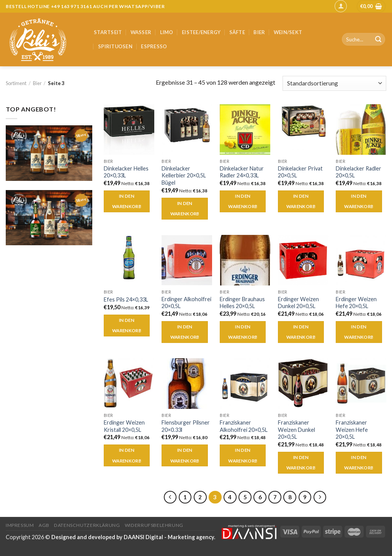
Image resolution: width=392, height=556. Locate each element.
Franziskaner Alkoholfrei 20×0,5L (244, 426)
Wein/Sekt (288, 32)
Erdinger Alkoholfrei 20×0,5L (186, 303)
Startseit (108, 32)
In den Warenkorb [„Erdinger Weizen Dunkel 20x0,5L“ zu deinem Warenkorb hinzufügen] (301, 332)
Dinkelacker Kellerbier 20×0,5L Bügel (184, 175)
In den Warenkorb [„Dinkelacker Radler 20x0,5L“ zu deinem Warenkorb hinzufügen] (359, 201)
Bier (259, 32)
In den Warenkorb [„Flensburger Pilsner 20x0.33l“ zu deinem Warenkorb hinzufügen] (185, 455)
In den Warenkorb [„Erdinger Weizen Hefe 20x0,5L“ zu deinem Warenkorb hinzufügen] (359, 332)
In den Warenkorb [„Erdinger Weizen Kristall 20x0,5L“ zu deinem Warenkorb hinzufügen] (127, 455)
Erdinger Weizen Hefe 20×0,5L (356, 303)
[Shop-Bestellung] (334, 83)
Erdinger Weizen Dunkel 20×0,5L (298, 303)
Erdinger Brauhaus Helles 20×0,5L (242, 303)
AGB (44, 525)
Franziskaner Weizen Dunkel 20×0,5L (296, 430)
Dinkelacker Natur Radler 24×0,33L (242, 172)
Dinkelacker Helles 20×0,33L (126, 172)
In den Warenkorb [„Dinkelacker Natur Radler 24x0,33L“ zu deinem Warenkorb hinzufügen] (243, 201)
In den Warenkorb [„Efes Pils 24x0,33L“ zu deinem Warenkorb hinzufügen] (127, 326)
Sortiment (16, 83)
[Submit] (378, 39)
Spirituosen (115, 46)
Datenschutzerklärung (87, 525)
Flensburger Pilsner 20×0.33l (186, 426)
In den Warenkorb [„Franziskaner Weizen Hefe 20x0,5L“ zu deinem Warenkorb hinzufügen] (359, 463)
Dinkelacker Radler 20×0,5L (359, 172)
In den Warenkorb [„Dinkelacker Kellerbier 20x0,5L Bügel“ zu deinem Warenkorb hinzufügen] (185, 209)
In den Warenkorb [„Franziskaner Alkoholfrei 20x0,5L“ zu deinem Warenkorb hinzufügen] (243, 455)
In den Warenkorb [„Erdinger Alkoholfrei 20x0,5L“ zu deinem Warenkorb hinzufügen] (185, 332)
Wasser (141, 32)
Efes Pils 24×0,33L (126, 299)
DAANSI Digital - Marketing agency (169, 537)
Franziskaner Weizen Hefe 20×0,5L (352, 430)
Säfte (237, 32)
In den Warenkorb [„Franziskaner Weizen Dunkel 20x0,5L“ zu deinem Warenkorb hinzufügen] (301, 463)
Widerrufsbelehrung (154, 525)
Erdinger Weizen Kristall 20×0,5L (124, 426)
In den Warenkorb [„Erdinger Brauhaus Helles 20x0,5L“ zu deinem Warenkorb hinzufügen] (243, 332)
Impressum (20, 525)
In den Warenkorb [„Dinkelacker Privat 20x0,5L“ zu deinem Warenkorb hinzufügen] (301, 201)
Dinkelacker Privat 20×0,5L (300, 172)
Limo (167, 32)
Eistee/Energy (201, 32)
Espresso (154, 46)
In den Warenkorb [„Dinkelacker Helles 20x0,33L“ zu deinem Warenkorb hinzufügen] (127, 201)
